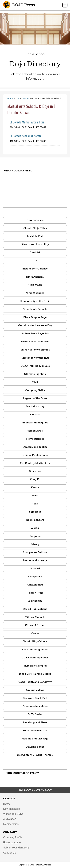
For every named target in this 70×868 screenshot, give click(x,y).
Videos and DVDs (13, 814)
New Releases (35, 220)
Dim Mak (35, 253)
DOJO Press (19, 5)
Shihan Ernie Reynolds (35, 334)
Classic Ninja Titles (35, 228)
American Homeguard (35, 423)
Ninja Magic (35, 285)
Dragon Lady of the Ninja (35, 301)
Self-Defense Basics (35, 731)
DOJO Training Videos (35, 658)
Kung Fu (35, 480)
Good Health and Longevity (35, 682)
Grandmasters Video (35, 706)
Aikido (35, 528)
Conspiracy (35, 577)
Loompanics (35, 601)
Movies (35, 633)
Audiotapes (10, 819)
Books (7, 804)
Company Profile (13, 837)
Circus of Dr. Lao (35, 625)
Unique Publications (35, 455)
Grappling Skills (35, 390)
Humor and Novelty (35, 561)
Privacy (35, 544)
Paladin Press (35, 593)
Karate (35, 488)
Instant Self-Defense (35, 269)
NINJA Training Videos (35, 650)
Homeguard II (35, 431)
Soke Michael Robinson (35, 342)
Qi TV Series (35, 715)
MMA (35, 382)
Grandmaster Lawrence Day (35, 326)
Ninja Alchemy (35, 277)
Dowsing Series (35, 747)
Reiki (35, 496)
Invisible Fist (35, 236)
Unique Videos (35, 690)
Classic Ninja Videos (35, 642)
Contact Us (10, 853)
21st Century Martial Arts (35, 463)
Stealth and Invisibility (35, 245)
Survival (35, 569)
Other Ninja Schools (35, 309)
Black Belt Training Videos (35, 674)
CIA (35, 261)
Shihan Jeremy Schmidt (35, 350)
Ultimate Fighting (35, 374)
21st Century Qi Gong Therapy (35, 755)
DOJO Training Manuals (35, 366)
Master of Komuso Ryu (35, 358)
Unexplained (35, 585)
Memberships (11, 824)
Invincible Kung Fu (35, 666)
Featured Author (12, 842)
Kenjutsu (35, 536)
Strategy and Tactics (35, 447)
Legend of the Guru (35, 398)
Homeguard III (35, 439)
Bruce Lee (35, 471)
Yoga (35, 504)
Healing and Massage (35, 739)
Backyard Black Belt (35, 698)
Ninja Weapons (35, 293)
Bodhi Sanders (35, 520)
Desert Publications (35, 609)
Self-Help (35, 512)
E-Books (35, 415)
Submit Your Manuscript (17, 848)
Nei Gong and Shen (35, 723)
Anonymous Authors (35, 552)
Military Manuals (35, 617)
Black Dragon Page (35, 317)
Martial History (35, 407)
